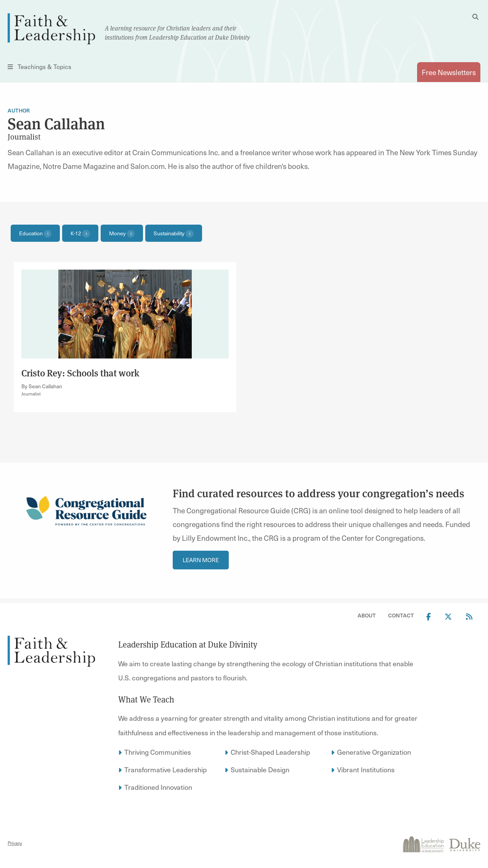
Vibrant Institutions (366, 769)
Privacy (15, 843)
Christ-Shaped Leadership (270, 752)
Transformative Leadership (165, 769)
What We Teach (146, 699)
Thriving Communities (158, 752)
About (367, 615)
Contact (401, 615)
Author (19, 110)
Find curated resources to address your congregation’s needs (319, 493)
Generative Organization (374, 752)
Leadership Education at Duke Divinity (188, 644)
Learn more (201, 560)
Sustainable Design (260, 769)
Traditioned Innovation (158, 787)
